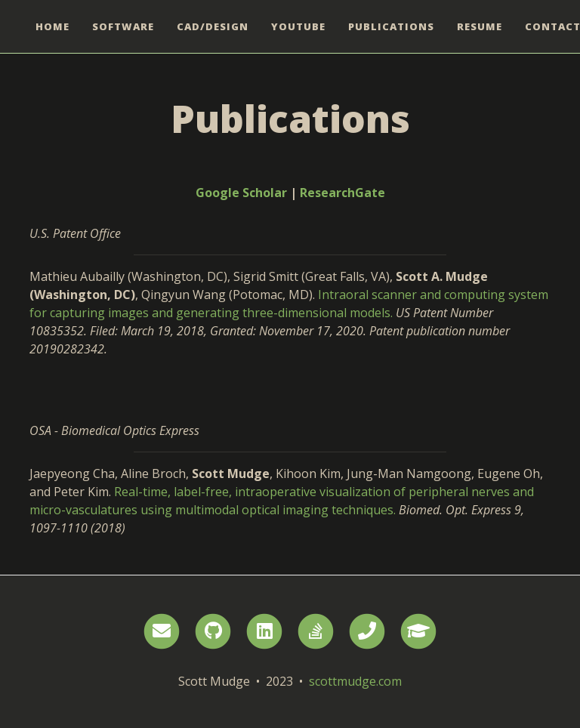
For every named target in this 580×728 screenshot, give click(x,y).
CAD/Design (213, 26)
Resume (480, 26)
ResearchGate (342, 193)
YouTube (298, 26)
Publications (391, 26)
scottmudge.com (355, 681)
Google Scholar (241, 193)
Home (52, 26)
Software (123, 26)
